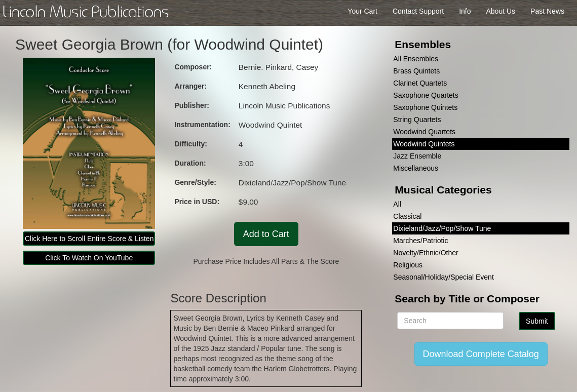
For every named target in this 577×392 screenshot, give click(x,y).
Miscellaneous (416, 168)
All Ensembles (416, 59)
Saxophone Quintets (425, 107)
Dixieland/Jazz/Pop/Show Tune (442, 228)
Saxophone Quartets (426, 95)
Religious (408, 265)
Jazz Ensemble (417, 156)
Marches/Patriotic (420, 241)
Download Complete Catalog (481, 354)
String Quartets (417, 120)
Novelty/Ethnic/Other (426, 253)
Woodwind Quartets (424, 132)
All (397, 204)
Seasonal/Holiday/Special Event (443, 277)
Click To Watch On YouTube (89, 258)
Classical (407, 216)
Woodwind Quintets (424, 144)
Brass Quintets (416, 71)
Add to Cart (266, 234)
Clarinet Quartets (420, 83)
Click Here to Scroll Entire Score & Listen (89, 239)
